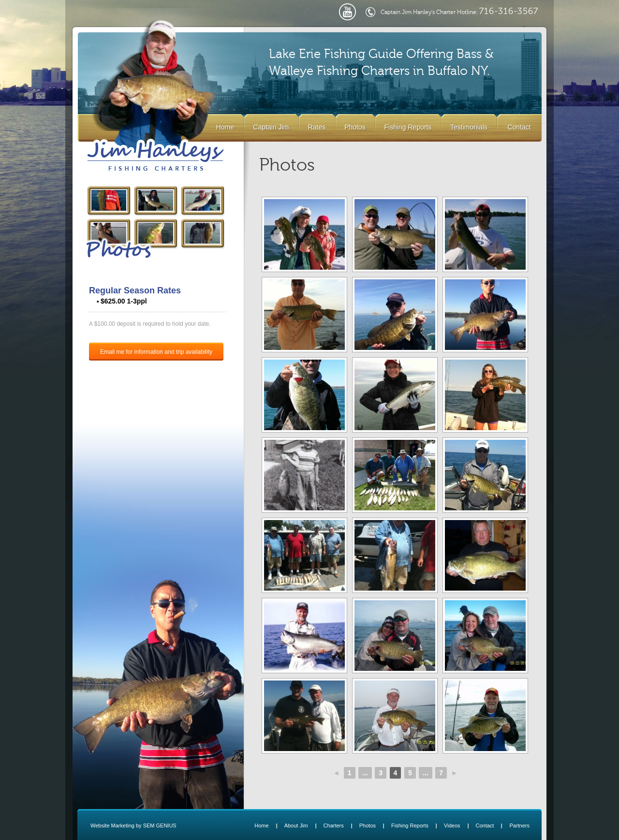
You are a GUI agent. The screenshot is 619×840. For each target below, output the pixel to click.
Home (225, 127)
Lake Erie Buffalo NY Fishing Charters (155, 156)
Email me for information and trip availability (156, 352)
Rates (317, 127)
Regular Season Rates (135, 290)
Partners (519, 826)
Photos (355, 127)
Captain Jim (271, 127)
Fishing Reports (408, 127)
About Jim (296, 826)
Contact (519, 127)
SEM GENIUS (160, 826)
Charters (334, 826)
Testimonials (469, 127)
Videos (452, 826)
